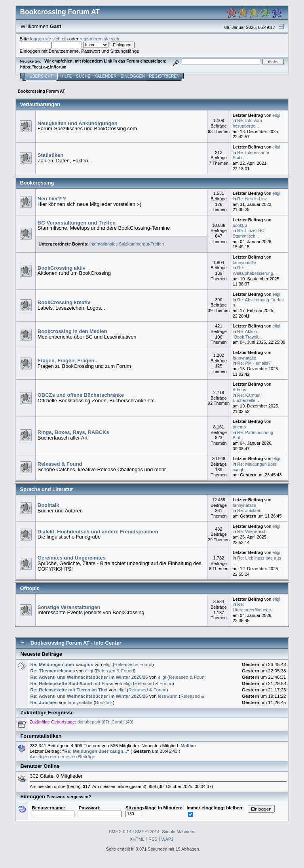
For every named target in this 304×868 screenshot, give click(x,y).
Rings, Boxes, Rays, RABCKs (73, 432)
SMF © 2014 (147, 832)
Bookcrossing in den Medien (72, 331)
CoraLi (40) (123, 722)
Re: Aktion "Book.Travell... (247, 334)
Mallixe (188, 745)
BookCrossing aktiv (62, 268)
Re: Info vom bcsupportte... (247, 123)
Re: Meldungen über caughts (62, 664)
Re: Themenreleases (52, 671)
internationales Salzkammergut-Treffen (127, 244)
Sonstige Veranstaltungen (69, 607)
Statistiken (50, 155)
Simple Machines (179, 832)
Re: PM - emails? (254, 363)
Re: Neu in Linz (252, 199)
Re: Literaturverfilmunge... (254, 607)
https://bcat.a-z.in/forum (43, 67)
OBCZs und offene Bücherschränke (81, 395)
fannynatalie (244, 263)
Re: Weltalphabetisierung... (255, 270)
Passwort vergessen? (69, 797)
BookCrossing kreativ (64, 302)
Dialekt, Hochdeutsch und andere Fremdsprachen (98, 532)
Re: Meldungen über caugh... (96, 751)
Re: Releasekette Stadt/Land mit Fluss (72, 683)
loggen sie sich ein (49, 39)
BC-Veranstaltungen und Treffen (77, 223)
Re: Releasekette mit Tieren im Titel (69, 690)
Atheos (239, 390)
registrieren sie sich (99, 39)
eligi (276, 115)
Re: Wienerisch (252, 531)
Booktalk (48, 505)
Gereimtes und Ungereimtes (72, 558)
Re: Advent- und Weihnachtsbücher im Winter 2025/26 (89, 677)
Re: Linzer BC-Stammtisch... (249, 233)
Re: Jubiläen (249, 510)
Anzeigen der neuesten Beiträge (63, 757)
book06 (240, 225)
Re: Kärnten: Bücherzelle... (247, 398)
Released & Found (60, 464)
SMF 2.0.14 (120, 832)
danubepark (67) (93, 722)
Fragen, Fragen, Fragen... (68, 361)
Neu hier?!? (52, 199)
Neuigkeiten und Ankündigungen (78, 123)
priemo (239, 427)
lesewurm (168, 696)
